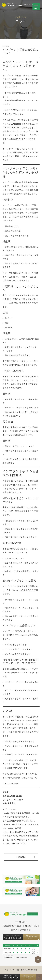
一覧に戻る (26, 857)
